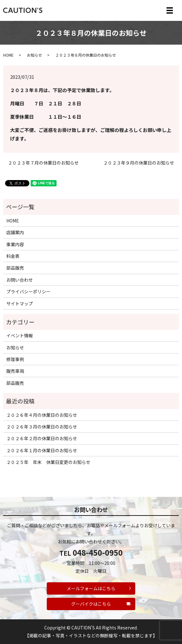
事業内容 (15, 244)
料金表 (13, 256)
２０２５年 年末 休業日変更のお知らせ (48, 462)
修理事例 (15, 359)
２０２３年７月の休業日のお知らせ (43, 163)
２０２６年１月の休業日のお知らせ (42, 450)
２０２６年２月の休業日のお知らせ (42, 438)
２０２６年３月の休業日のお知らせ (42, 427)
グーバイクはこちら (91, 604)
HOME (8, 55)
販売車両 (15, 371)
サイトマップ (20, 303)
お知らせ (34, 55)
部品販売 (15, 268)
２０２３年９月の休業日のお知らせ (139, 163)
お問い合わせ (20, 280)
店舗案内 (15, 232)
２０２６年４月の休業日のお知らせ (42, 415)
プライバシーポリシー (28, 291)
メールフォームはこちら (91, 588)
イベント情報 (20, 335)
